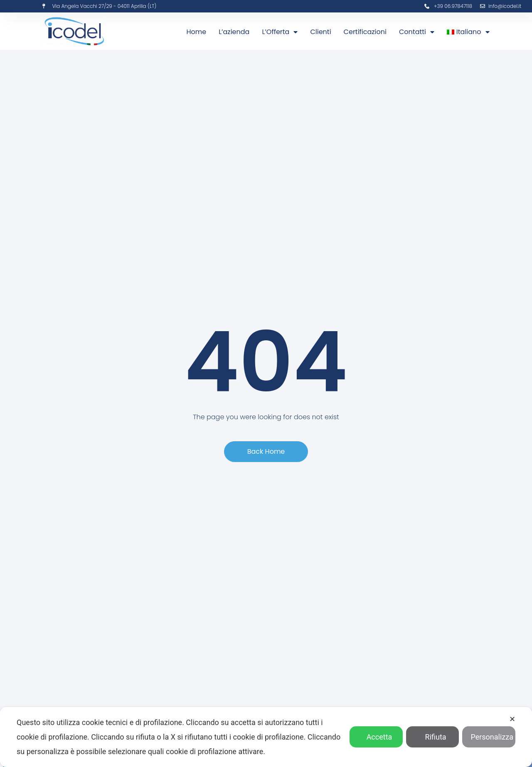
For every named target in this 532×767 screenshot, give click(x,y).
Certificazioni (365, 32)
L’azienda (234, 32)
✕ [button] (512, 719)
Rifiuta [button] (433, 737)
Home (196, 32)
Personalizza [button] (489, 737)
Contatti (417, 32)
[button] (266, 452)
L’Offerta (280, 32)
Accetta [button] (376, 737)
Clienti (320, 32)
